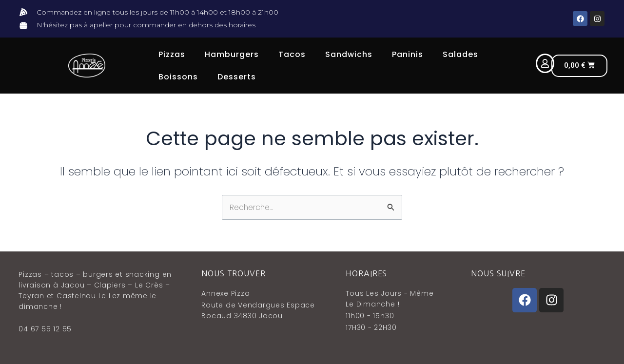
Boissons (178, 77)
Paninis (408, 54)
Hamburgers (232, 54)
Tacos (292, 54)
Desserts (237, 77)
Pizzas (172, 54)
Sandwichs (349, 54)
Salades (460, 54)
